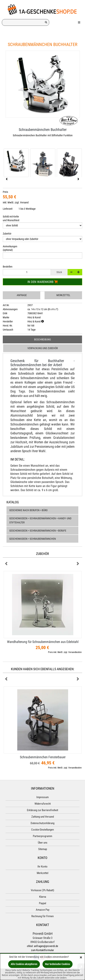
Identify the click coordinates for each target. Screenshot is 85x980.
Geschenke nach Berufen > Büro (28, 510)
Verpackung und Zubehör (43, 348)
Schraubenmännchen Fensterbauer (43, 757)
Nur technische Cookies (58, 964)
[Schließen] (81, 958)
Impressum (42, 797)
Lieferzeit (8, 209)
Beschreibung (42, 339)
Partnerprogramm (42, 836)
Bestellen (8, 267)
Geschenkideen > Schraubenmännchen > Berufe (38, 531)
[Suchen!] (46, 22)
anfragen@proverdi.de (46, 946)
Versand (24, 202)
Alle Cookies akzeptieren (24, 964)
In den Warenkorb (43, 282)
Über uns (43, 843)
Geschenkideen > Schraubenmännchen (33, 539)
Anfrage (22, 295)
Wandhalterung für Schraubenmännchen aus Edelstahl (43, 642)
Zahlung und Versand (43, 817)
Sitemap (43, 849)
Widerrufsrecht (43, 804)
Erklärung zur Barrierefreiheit (42, 810)
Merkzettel (63, 295)
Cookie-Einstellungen (42, 830)
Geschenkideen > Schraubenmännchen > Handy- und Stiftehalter (40, 520)
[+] (79, 272)
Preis (5, 192)
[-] (71, 272)
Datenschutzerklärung (42, 823)
